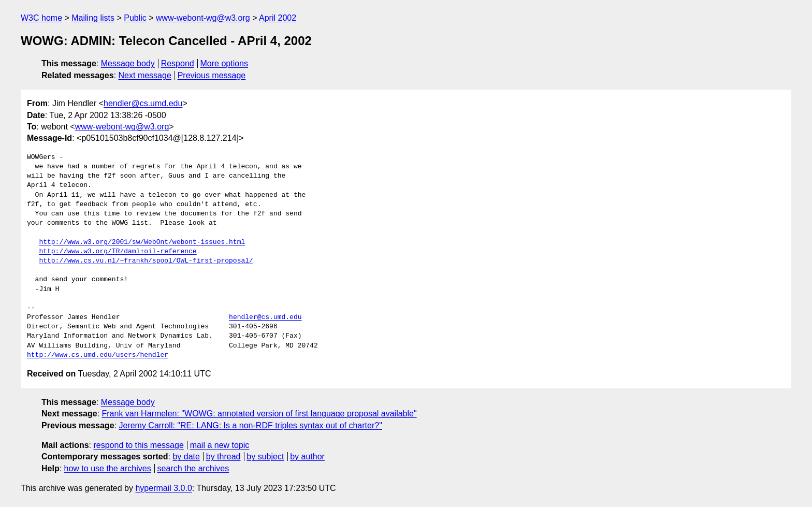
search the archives (193, 468)
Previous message (212, 75)
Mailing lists (93, 18)
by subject (265, 457)
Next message (145, 75)
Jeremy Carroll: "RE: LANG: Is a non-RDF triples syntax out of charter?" (250, 425)
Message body (128, 63)
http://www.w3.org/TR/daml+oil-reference (118, 252)
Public (135, 18)
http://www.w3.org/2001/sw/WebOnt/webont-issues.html (142, 242)
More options (224, 63)
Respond (178, 63)
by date (186, 457)
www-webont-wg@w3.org (203, 18)
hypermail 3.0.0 (163, 488)
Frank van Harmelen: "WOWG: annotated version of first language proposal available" (259, 414)
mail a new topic (220, 445)
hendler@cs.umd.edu (143, 103)
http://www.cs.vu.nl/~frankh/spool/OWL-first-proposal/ (146, 261)
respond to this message (138, 445)
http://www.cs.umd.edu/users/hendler (98, 355)
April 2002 (278, 18)
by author (307, 457)
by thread (223, 457)
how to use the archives (108, 468)
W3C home (41, 18)
